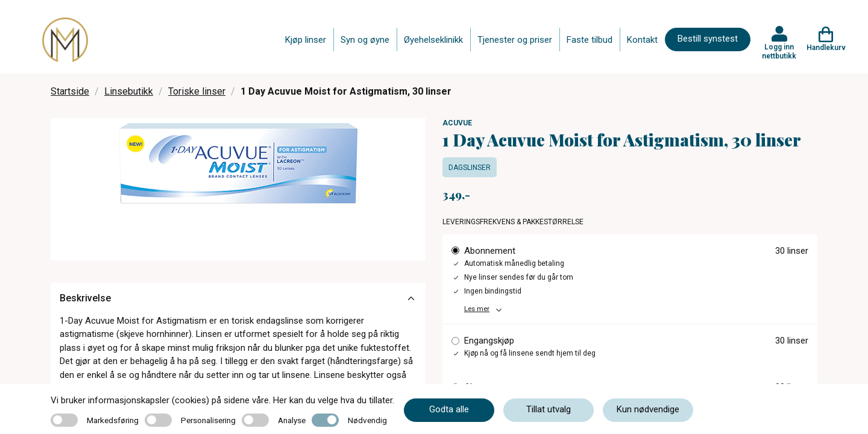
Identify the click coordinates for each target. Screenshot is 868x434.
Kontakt (642, 40)
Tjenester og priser (515, 40)
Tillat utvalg (549, 409)
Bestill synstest (708, 39)
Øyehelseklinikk (433, 40)
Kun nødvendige (648, 409)
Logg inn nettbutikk (779, 51)
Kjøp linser (306, 40)
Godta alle (449, 409)
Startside (70, 91)
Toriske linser (197, 91)
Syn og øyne (365, 40)
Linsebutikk (129, 91)
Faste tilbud (590, 40)
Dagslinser (470, 168)
